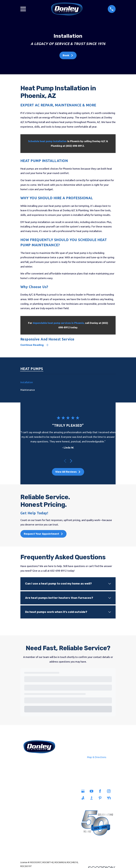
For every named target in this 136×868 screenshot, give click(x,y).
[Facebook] (101, 791)
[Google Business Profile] (84, 791)
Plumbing (29, 798)
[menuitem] (68, 383)
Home (29, 792)
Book (68, 55)
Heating (29, 812)
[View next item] (71, 461)
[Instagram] (110, 791)
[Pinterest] (101, 798)
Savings (49, 798)
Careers (49, 805)
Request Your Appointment (43, 534)
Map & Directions (97, 757)
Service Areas (49, 792)
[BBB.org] (92, 798)
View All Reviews (68, 472)
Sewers (29, 805)
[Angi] (84, 798)
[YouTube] (92, 791)
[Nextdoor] (110, 798)
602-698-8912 (39, 761)
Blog (49, 812)
